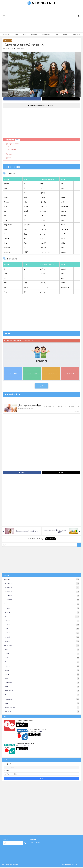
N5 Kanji (42, 642)
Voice (42, 688)
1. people (12, 147)
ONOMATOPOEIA (46, 34)
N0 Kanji (42, 622)
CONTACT (16, 866)
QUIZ (57, 34)
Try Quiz (41, 386)
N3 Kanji (42, 634)
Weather (42, 696)
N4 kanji (42, 638)
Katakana (42, 613)
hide (17, 140)
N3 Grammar (42, 593)
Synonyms (42, 712)
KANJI (25, 34)
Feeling (42, 659)
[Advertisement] (41, 20)
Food (42, 663)
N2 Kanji (42, 630)
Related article (13, 158)
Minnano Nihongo (42, 708)
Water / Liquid (42, 692)
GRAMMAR (34, 34)
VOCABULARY (6, 34)
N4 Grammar (42, 597)
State (42, 679)
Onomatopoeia (41, 646)
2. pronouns (13, 150)
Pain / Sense (42, 667)
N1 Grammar (42, 584)
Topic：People (13, 144)
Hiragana (42, 609)
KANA (16, 34)
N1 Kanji (42, 626)
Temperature (42, 683)
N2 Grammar (42, 588)
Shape (42, 671)
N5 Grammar (42, 601)
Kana (41, 605)
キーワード (8, 765)
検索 (41, 779)
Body (42, 651)
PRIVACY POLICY (76, 34)
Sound (42, 675)
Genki (42, 704)
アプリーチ (27, 723)
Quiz (9, 154)
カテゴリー (8, 772)
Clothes (42, 655)
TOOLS (65, 34)
